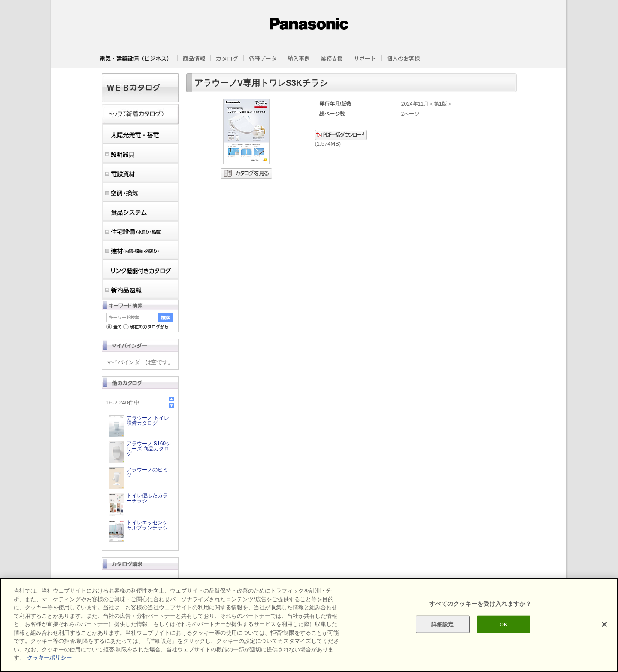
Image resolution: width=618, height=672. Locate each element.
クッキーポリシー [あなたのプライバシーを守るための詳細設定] (49, 658)
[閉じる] (604, 624)
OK (504, 624)
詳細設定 (443, 624)
